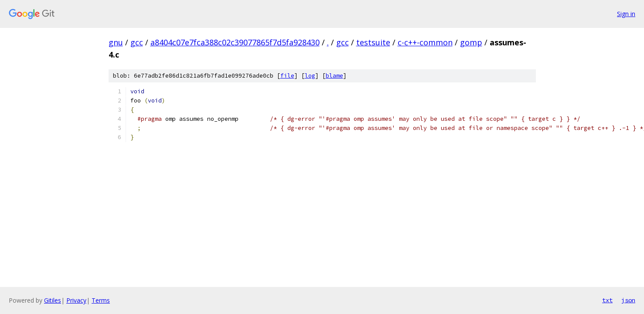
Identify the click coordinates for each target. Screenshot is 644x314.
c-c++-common (425, 42)
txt (607, 300)
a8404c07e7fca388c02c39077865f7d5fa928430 (235, 42)
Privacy (76, 300)
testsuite (373, 42)
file (287, 76)
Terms (101, 300)
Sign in (626, 14)
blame (334, 76)
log (310, 76)
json (628, 300)
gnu (116, 42)
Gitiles (53, 300)
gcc (137, 42)
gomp (471, 42)
